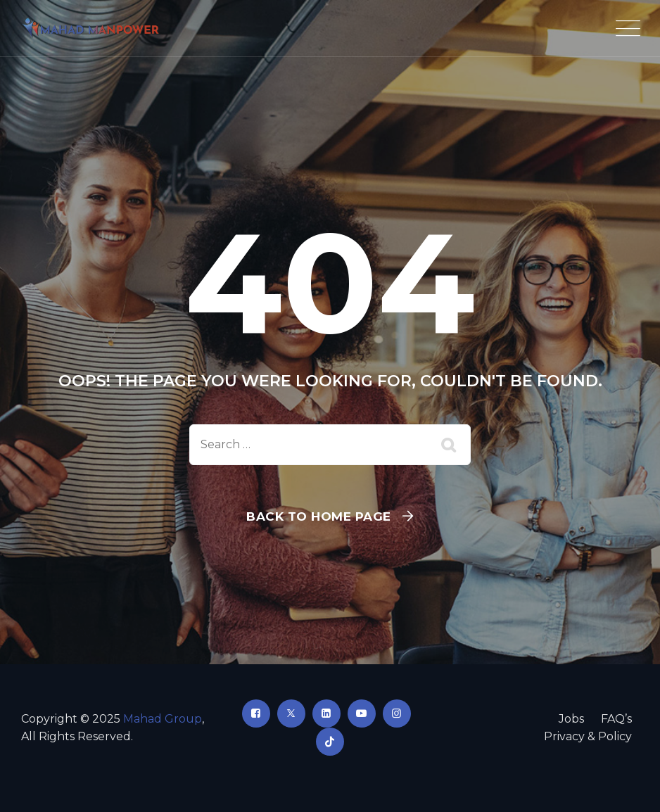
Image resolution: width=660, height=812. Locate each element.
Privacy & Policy (588, 736)
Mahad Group (163, 719)
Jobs (571, 719)
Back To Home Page (319, 516)
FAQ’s (616, 719)
